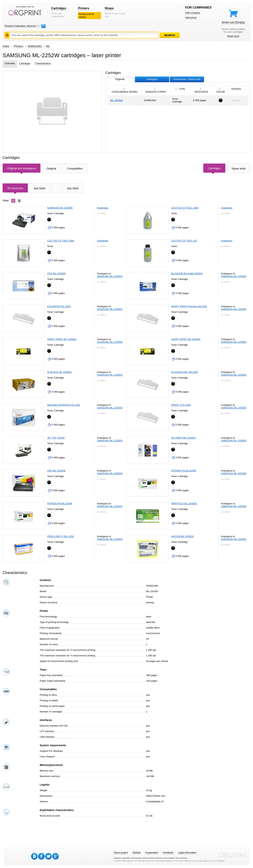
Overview (10, 63)
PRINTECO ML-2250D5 (184, 504)
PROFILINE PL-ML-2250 (61, 536)
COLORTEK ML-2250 (59, 306)
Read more (233, 36)
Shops (109, 8)
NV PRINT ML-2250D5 (183, 438)
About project (121, 852)
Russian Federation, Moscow (20, 26)
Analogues (103, 208)
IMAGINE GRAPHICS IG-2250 (64, 405)
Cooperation (152, 852)
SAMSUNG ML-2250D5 (60, 208)
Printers (84, 8)
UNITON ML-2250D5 (182, 536)
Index (6, 46)
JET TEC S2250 (56, 438)
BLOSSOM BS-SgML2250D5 (187, 274)
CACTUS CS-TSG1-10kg (61, 241)
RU (38, 26)
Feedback (168, 852)
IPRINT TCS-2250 (181, 405)
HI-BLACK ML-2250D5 (59, 372)
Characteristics (43, 63)
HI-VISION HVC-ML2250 (185, 372)
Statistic (137, 852)
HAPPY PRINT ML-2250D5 (62, 339)
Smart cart (233, 22)
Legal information (187, 852)
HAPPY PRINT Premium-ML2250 (189, 306)
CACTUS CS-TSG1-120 (184, 241)
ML (48, 46)
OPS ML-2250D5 (56, 471)
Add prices (191, 18)
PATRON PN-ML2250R (60, 504)
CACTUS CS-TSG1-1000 (185, 208)
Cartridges (59, 8)
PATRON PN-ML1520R (184, 471)
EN (43, 26)
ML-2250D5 (117, 100)
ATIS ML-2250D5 (56, 274)
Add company (192, 13)
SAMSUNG (35, 46)
